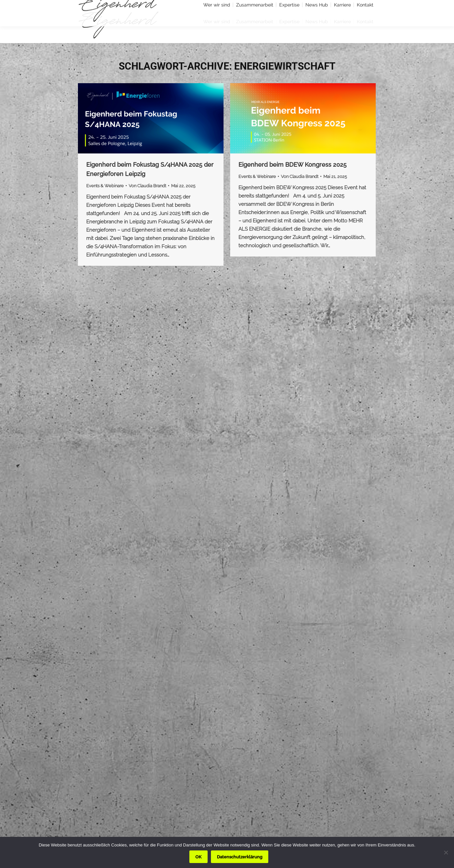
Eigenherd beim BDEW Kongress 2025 (292, 165)
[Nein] (446, 852)
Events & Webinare (105, 186)
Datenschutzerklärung (240, 857)
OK (198, 857)
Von (147, 186)
